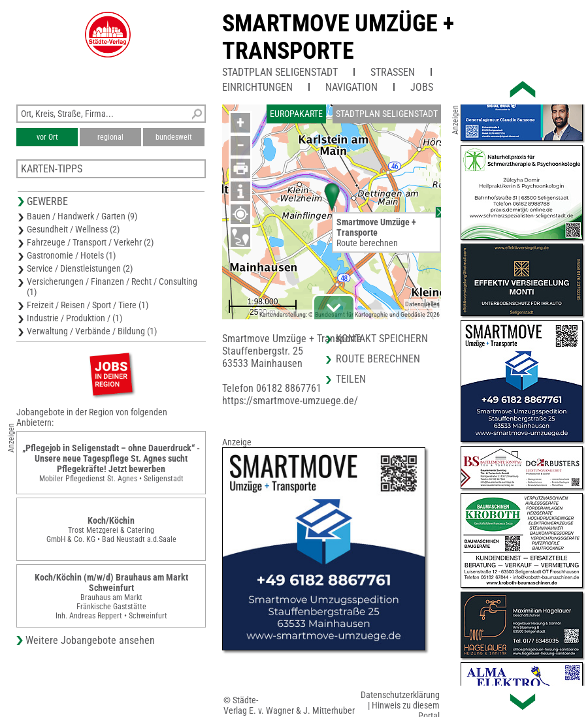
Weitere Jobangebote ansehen (90, 640)
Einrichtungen (257, 87)
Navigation (351, 87)
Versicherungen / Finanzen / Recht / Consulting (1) (112, 287)
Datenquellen (422, 304)
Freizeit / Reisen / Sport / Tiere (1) (88, 305)
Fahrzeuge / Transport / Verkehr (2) (90, 242)
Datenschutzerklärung (400, 695)
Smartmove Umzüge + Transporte (338, 37)
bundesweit (174, 137)
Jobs (422, 87)
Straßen (393, 72)
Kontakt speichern (382, 339)
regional (110, 137)
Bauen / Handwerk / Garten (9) (82, 216)
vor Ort (47, 137)
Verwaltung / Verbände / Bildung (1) (92, 331)
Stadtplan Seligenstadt (280, 72)
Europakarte (296, 114)
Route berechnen (367, 243)
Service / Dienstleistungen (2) (80, 268)
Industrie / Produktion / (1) (74, 318)
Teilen (351, 379)
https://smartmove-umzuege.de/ (290, 401)
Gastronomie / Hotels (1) (71, 255)
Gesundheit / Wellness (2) (73, 229)
